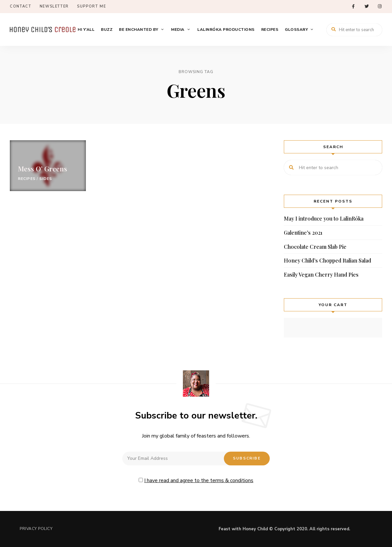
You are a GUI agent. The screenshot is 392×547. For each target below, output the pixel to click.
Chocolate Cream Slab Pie (315, 247)
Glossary (296, 29)
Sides (46, 179)
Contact (21, 6)
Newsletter (54, 6)
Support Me (92, 6)
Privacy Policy (36, 529)
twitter (366, 7)
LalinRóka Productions (226, 29)
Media (178, 29)
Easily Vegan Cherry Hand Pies (321, 274)
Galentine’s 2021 (303, 233)
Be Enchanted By (139, 29)
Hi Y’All (86, 29)
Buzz (107, 29)
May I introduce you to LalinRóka (324, 218)
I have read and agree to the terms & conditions (199, 480)
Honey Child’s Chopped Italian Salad (327, 260)
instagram (380, 7)
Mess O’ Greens (43, 168)
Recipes (270, 29)
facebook (353, 7)
